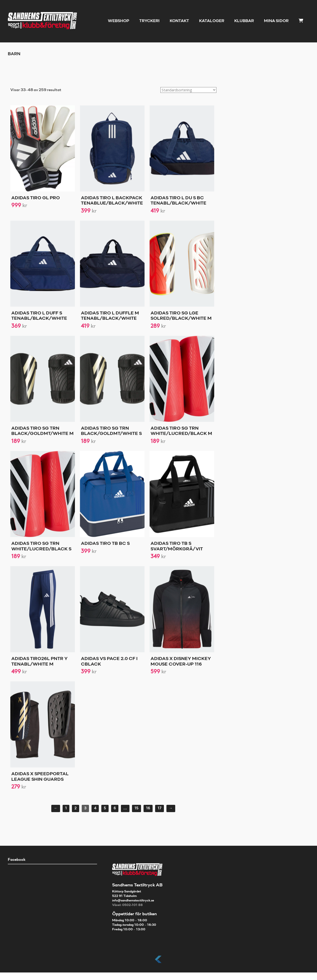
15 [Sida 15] (137, 808)
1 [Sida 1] (66, 808)
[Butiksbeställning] (188, 90)
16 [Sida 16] (148, 808)
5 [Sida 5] (105, 808)
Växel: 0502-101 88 (127, 905)
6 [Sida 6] (115, 808)
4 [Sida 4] (95, 808)
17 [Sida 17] (160, 808)
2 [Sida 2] (76, 808)
